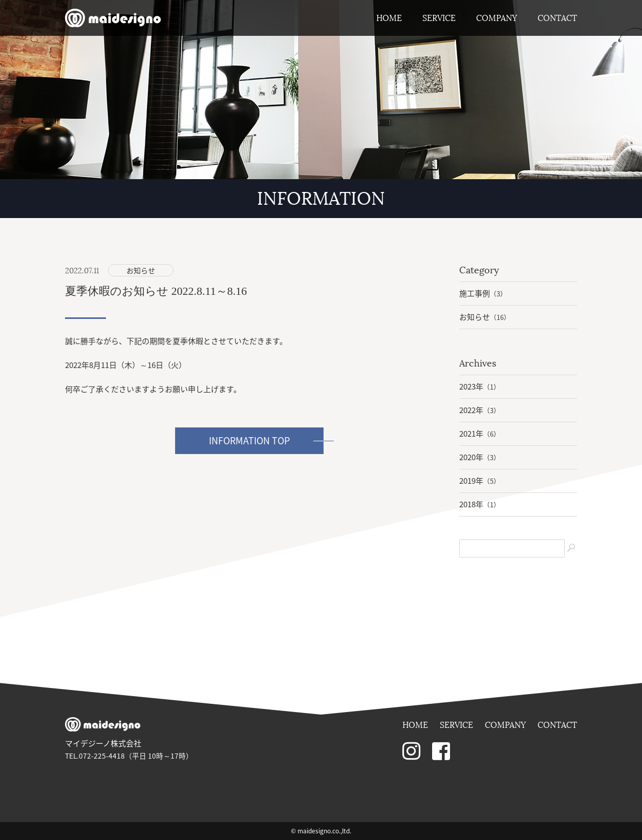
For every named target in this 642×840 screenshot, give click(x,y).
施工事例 (483, 293)
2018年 (480, 504)
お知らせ (141, 270)
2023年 (480, 386)
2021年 (480, 434)
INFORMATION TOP (249, 440)
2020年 (480, 457)
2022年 (480, 410)
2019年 (480, 481)
